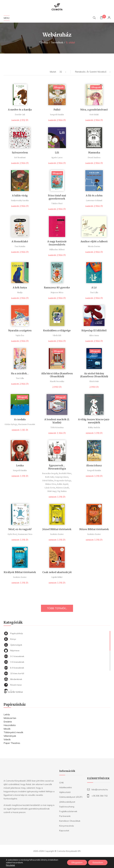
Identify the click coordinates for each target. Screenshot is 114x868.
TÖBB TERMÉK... (57, 608)
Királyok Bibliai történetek (20, 572)
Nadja (20, 292)
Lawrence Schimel (94, 200)
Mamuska (94, 153)
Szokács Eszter (57, 534)
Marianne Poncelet (27, 424)
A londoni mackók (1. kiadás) (57, 421)
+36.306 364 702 (100, 796)
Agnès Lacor (57, 158)
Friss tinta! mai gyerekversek (57, 197)
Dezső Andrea (94, 158)
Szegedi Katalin (57, 115)
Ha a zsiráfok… (20, 373)
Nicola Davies (94, 246)
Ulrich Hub (94, 381)
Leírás (7, 715)
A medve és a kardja (20, 110)
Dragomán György (63, 481)
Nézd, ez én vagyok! (20, 529)
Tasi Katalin (20, 246)
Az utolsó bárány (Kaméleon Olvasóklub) (94, 375)
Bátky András (94, 427)
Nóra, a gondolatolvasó (94, 110)
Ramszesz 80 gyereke (57, 287)
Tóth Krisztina (57, 427)
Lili (57, 153)
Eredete (8, 722)
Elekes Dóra (51, 484)
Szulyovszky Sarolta (20, 200)
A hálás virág (20, 195)
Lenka (20, 465)
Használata (10, 725)
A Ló (94, 287)
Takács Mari (57, 203)
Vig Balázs (62, 491)
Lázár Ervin (50, 488)
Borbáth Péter (65, 473)
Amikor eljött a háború (94, 241)
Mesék (7, 729)
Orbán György (11, 424)
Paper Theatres (12, 743)
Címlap (44, 42)
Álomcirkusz (94, 465)
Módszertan (10, 718)
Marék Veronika (57, 381)
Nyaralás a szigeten (20, 330)
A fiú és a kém (94, 195)
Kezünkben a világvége (57, 330)
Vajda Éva (20, 335)
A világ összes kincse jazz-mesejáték (94, 421)
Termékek (57, 42)
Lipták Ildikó (57, 577)
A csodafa (20, 419)
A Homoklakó (20, 241)
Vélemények (10, 736)
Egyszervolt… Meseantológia (57, 467)
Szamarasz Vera (25, 534)
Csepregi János (62, 477)
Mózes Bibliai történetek (94, 529)
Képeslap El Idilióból (94, 330)
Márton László (62, 488)
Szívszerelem (20, 153)
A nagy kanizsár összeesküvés (57, 243)
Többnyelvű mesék (13, 732)
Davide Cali (20, 115)
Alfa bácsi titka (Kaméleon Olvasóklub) (57, 375)
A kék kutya (20, 287)
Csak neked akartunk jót (57, 572)
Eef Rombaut (20, 158)
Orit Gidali (94, 115)
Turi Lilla (94, 292)
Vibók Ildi (57, 335)
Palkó (57, 110)
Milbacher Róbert (57, 250)
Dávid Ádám (48, 481)
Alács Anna (94, 335)
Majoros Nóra (57, 292)
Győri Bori (12, 534)
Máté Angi (52, 491)
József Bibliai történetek (57, 529)
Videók (7, 739)
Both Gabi (50, 477)
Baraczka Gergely (50, 473)
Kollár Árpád (63, 484)
